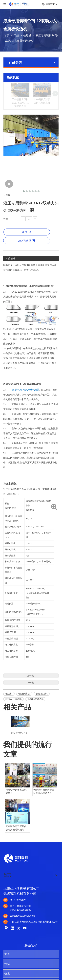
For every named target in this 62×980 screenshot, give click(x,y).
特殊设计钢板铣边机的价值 (16, 810)
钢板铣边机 (24, 712)
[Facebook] (6, 947)
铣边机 (9, 712)
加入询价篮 (27, 259)
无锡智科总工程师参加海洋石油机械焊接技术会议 (16, 847)
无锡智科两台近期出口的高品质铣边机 (44, 810)
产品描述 (11, 277)
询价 (27, 250)
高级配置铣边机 (36, 717)
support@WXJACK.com (22, 934)
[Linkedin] (12, 947)
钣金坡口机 (42, 712)
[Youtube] (25, 947)
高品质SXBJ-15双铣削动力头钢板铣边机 (20, 752)
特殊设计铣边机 (14, 717)
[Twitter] (19, 947)
